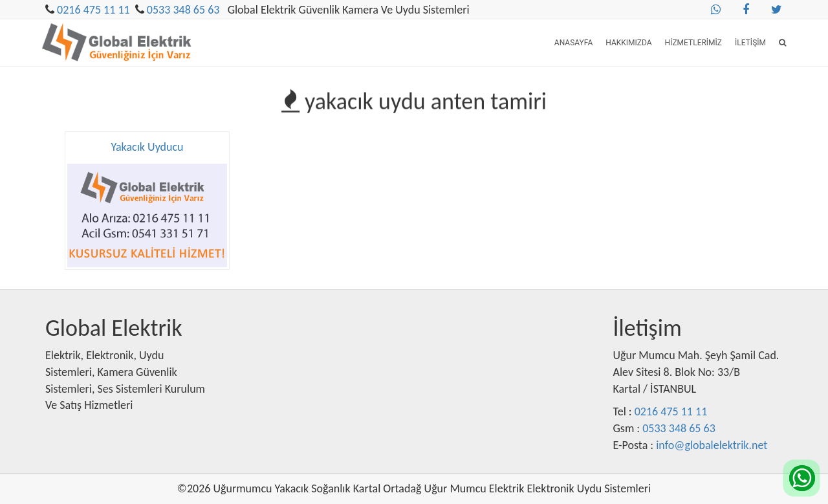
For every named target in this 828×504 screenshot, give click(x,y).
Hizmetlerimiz (693, 43)
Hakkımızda (628, 43)
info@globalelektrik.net (712, 445)
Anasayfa (573, 43)
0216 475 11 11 (93, 10)
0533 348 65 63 (183, 10)
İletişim (750, 43)
